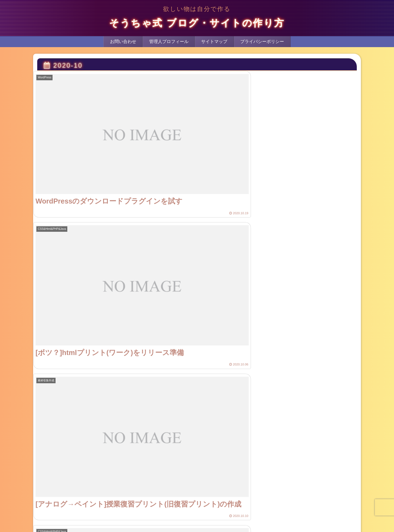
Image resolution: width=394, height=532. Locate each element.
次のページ (197, 510)
